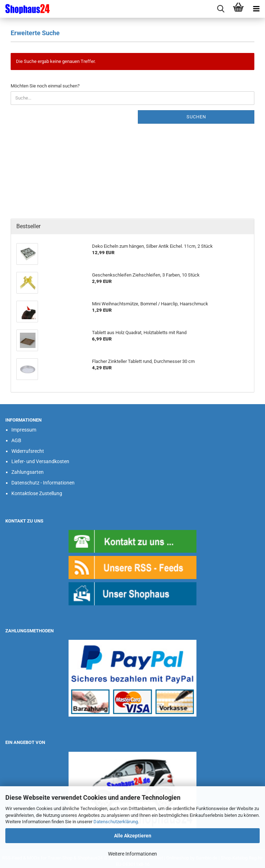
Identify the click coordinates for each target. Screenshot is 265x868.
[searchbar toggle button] (221, 9)
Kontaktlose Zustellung (37, 493)
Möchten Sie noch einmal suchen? (45, 86)
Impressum (24, 430)
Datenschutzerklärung (116, 822)
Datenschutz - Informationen (43, 483)
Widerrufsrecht (28, 451)
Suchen (196, 117)
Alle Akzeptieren (133, 836)
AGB (16, 440)
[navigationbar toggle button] (256, 9)
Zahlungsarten (28, 472)
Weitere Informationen (132, 854)
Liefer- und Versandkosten (40, 461)
